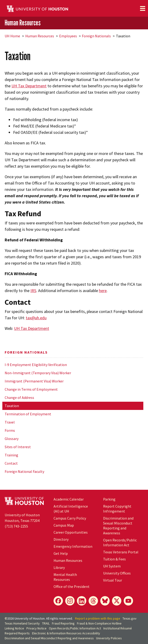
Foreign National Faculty (24, 471)
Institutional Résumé (118, 628)
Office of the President (72, 586)
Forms (10, 430)
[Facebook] (58, 601)
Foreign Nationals (96, 36)
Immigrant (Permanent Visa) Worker (34, 381)
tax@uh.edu (36, 318)
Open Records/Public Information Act (120, 542)
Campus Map (64, 525)
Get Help (61, 553)
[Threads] (93, 601)
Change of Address (19, 397)
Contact (11, 463)
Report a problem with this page (98, 618)
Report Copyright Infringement (117, 509)
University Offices (117, 573)
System (112, 566)
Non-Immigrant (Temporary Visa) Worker (38, 373)
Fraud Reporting (63, 623)
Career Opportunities (71, 532)
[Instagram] (70, 601)
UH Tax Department (29, 86)
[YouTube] (128, 601)
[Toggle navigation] (143, 8)
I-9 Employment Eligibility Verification (36, 365)
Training (11, 455)
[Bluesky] (105, 601)
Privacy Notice (36, 628)
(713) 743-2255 (16, 526)
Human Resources (23, 23)
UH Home (12, 36)
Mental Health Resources (65, 577)
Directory (61, 539)
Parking (109, 499)
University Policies (109, 638)
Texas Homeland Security (22, 623)
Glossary (12, 439)
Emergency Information (73, 546)
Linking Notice (14, 628)
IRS (33, 291)
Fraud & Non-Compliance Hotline (99, 623)
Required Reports (17, 633)
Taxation (12, 406)
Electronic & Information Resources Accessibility (66, 633)
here (103, 291)
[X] (117, 601)
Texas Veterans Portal (121, 552)
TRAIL (46, 623)
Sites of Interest (18, 447)
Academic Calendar (69, 499)
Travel (10, 422)
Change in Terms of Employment (31, 389)
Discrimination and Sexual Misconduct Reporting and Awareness (118, 526)
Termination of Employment (28, 414)
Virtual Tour (113, 580)
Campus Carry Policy (70, 518)
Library (59, 567)
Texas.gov (130, 618)
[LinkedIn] (82, 601)
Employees (68, 36)
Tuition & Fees (114, 559)
